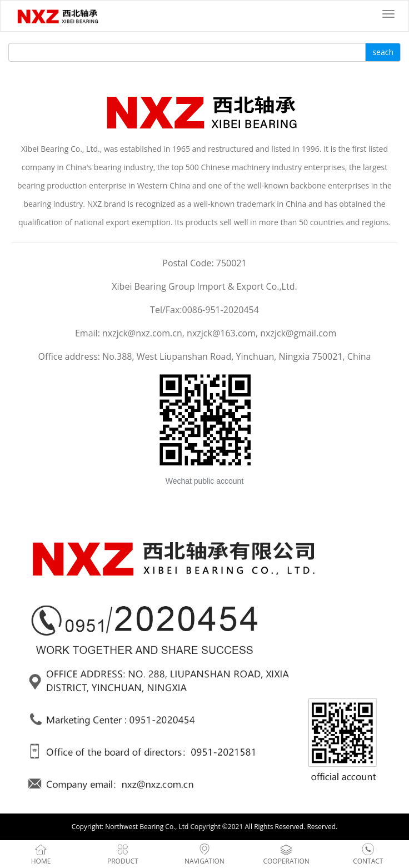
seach (383, 52)
